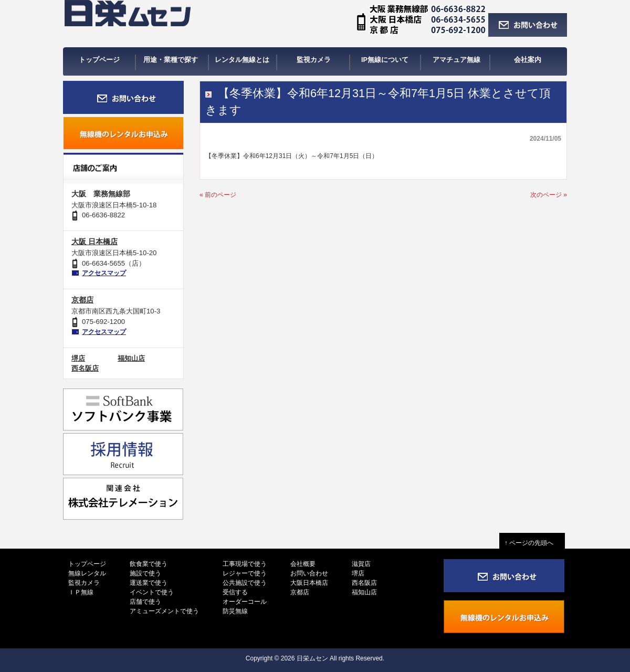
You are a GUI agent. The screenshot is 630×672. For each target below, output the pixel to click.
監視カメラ (84, 583)
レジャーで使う (245, 573)
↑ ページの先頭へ (532, 543)
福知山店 (131, 358)
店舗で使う (145, 602)
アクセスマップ (104, 273)
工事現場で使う (245, 564)
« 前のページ (218, 195)
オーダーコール (245, 602)
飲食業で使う (149, 564)
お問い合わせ (309, 573)
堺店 (78, 358)
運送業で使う (149, 583)
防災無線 (235, 611)
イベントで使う (152, 592)
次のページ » (549, 195)
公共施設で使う (245, 583)
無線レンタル (87, 573)
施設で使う (145, 573)
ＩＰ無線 (81, 592)
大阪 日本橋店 (94, 241)
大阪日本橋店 (309, 583)
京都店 (82, 300)
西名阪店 (85, 368)
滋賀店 (361, 564)
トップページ (87, 564)
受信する (235, 592)
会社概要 (303, 564)
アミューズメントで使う (164, 611)
